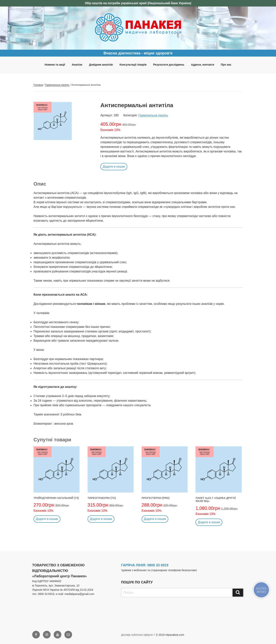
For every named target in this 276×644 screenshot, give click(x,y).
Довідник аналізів (101, 65)
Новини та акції (55, 65)
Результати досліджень (169, 65)
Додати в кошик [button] (114, 167)
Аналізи (77, 65)
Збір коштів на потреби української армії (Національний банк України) (138, 3)
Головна (38, 85)
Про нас (226, 65)
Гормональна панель (57, 85)
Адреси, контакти (203, 65)
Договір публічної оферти (137, 635)
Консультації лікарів (133, 65)
